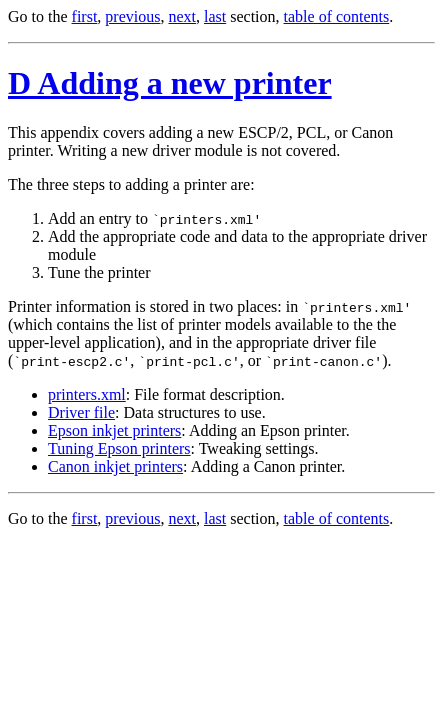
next (182, 16)
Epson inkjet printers (114, 430)
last (215, 16)
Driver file (81, 412)
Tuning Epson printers (119, 448)
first (85, 16)
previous (132, 16)
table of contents (337, 16)
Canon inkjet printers (115, 466)
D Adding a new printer (170, 83)
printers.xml (87, 394)
